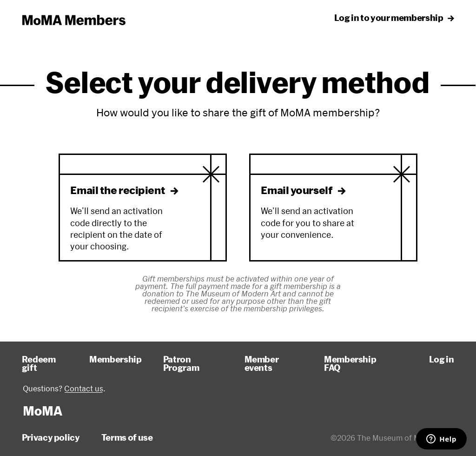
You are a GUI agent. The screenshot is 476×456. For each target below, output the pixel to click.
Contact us (84, 388)
